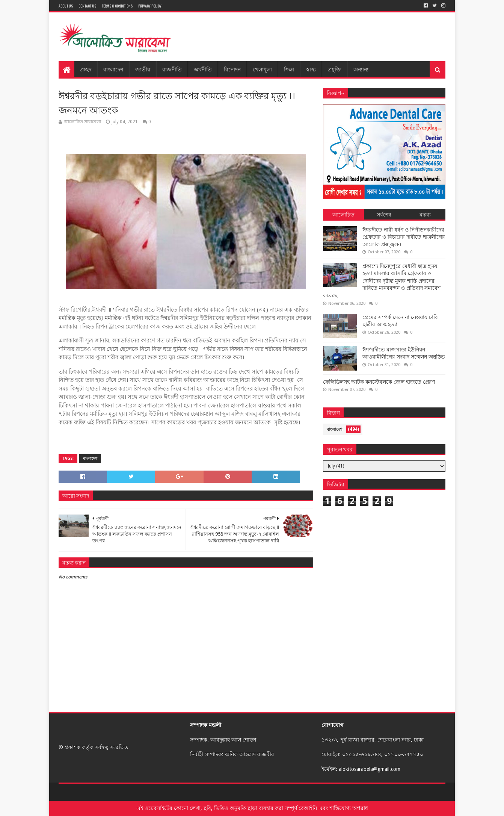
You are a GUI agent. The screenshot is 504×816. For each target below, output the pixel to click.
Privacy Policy (150, 6)
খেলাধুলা (262, 69)
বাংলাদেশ (113, 69)
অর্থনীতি (203, 69)
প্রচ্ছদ (86, 69)
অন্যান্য (361, 69)
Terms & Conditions (117, 6)
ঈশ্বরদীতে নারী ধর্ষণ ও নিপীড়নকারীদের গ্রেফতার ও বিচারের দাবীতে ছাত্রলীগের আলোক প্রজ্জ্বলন (404, 237)
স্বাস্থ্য (311, 69)
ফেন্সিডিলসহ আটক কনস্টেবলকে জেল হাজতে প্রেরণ (379, 382)
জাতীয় (143, 69)
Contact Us (87, 6)
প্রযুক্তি (335, 69)
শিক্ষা (289, 69)
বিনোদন (232, 69)
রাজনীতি (172, 69)
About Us (66, 6)
